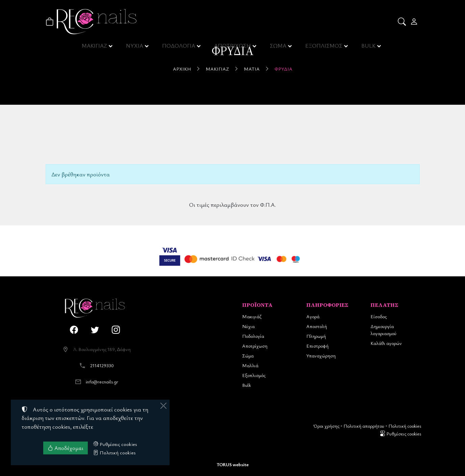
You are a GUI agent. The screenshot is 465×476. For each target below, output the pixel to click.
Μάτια (252, 69)
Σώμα (248, 356)
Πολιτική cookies (405, 426)
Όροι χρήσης (326, 426)
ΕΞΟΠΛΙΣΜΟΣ (324, 47)
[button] (402, 22)
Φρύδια (283, 69)
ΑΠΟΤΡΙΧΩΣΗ (233, 47)
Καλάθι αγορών (386, 343)
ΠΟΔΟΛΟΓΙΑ (179, 47)
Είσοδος (379, 316)
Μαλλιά (250, 365)
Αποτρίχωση (255, 346)
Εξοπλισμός (254, 375)
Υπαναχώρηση (321, 356)
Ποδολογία (253, 336)
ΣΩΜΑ (278, 47)
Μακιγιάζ (217, 69)
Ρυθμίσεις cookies (401, 434)
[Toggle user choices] (415, 22)
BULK (369, 47)
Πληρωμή (316, 336)
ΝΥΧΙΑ (135, 47)
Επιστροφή (317, 346)
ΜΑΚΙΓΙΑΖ (95, 47)
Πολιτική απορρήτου (364, 426)
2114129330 (102, 365)
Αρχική (182, 69)
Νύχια (248, 326)
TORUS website (233, 464)
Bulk (247, 385)
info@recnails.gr (102, 382)
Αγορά (313, 316)
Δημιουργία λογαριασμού (383, 330)
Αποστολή (317, 326)
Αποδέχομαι (66, 448)
